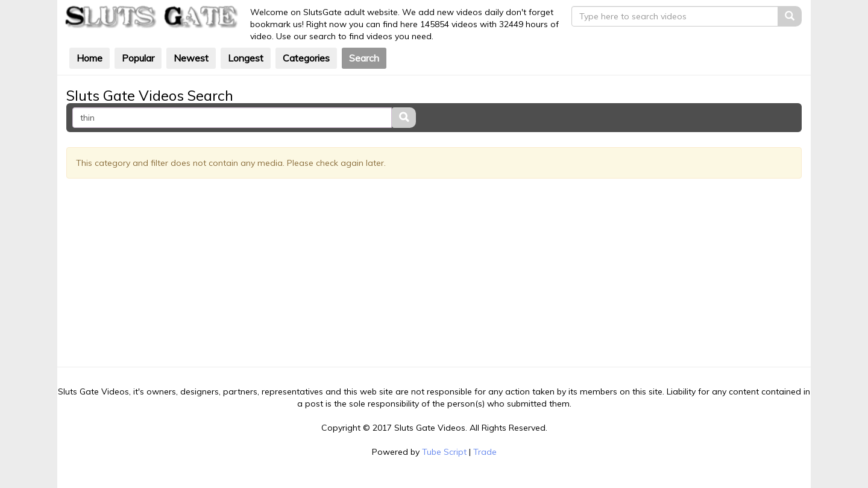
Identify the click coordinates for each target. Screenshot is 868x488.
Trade (485, 452)
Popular (138, 58)
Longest (246, 58)
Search (364, 58)
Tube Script (444, 452)
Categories (306, 58)
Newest (191, 58)
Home (90, 58)
